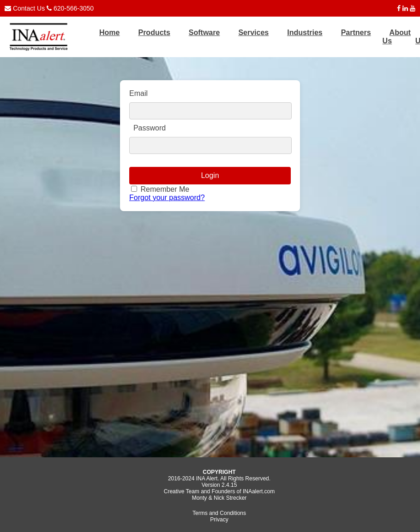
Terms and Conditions (219, 513)
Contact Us (29, 8)
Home (109, 33)
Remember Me (164, 189)
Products (154, 33)
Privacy (219, 520)
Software (204, 33)
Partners (356, 33)
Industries (305, 33)
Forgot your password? (167, 198)
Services (253, 33)
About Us (397, 37)
